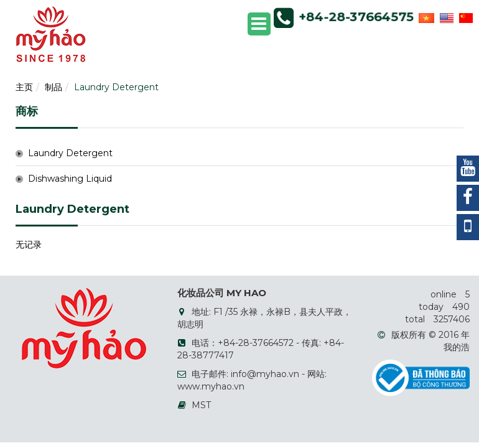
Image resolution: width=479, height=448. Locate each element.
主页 (24, 87)
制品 (53, 87)
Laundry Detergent (116, 87)
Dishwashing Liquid (70, 179)
